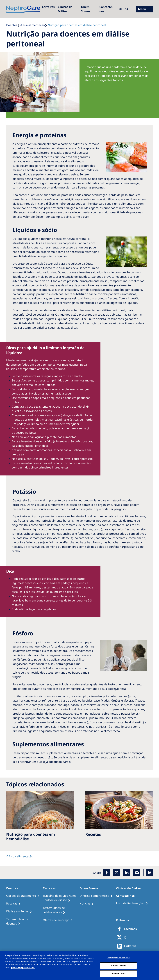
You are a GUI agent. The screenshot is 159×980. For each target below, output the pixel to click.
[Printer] (149, 873)
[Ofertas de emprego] (59, 920)
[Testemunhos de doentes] (25, 921)
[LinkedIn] (127, 873)
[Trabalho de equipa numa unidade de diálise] (61, 898)
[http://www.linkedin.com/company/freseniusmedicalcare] (128, 946)
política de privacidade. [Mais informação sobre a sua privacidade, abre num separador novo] (23, 967)
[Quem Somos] (89, 9)
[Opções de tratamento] (24, 896)
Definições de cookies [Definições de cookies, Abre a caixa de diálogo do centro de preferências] (119, 958)
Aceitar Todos (118, 973)
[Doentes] (13, 888)
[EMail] (137, 873)
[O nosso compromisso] (97, 896)
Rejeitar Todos (118, 966)
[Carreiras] (48, 7)
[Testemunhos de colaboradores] (61, 910)
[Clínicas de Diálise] (68, 9)
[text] (20, 856)
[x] (117, 873)
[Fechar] (154, 965)
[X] (122, 938)
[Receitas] (15, 904)
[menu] (144, 9)
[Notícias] (88, 904)
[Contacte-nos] (107, 9)
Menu (142, 9)
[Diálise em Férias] (20, 911)
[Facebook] (107, 873)
